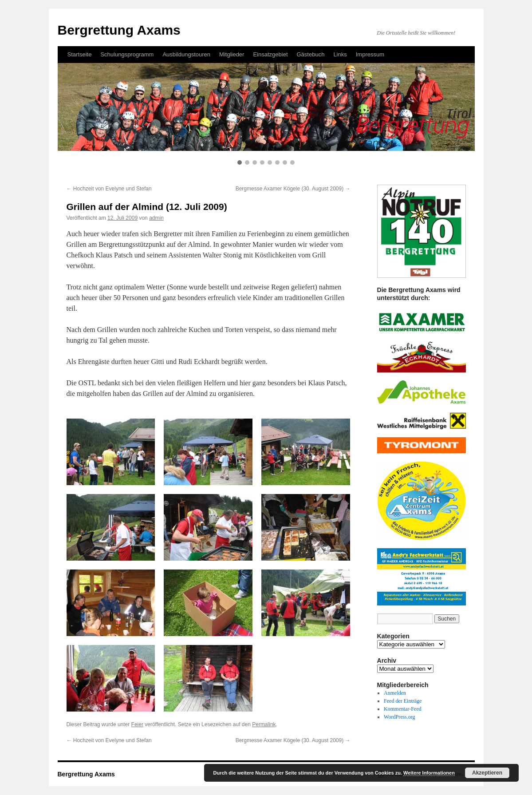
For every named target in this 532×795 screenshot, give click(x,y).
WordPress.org (399, 717)
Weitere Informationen (429, 773)
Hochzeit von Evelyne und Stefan (109, 189)
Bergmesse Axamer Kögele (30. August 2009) (293, 189)
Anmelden (395, 693)
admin (156, 218)
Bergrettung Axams (86, 774)
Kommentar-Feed (402, 709)
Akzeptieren (487, 773)
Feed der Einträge (403, 701)
